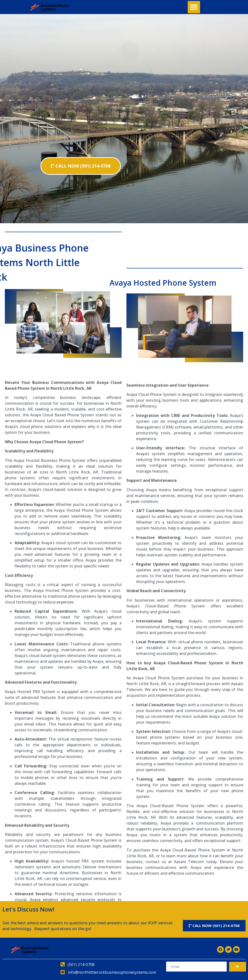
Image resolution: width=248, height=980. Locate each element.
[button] (194, 7)
